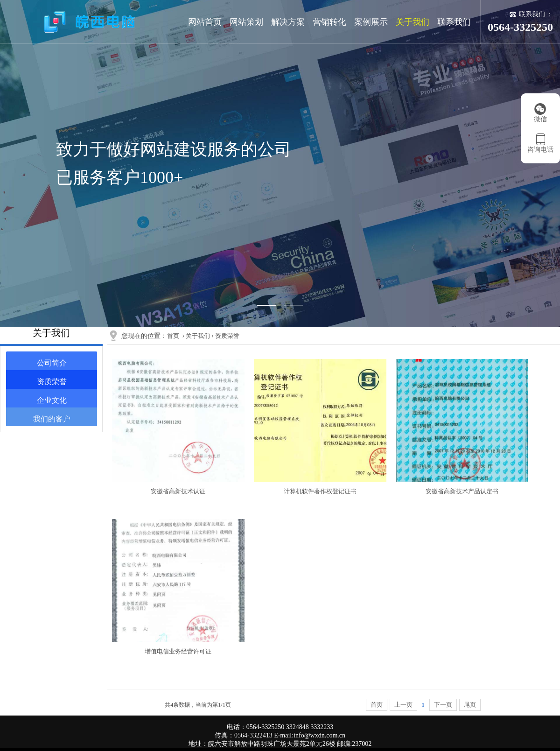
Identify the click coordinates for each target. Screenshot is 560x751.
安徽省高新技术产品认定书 (462, 491)
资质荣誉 (52, 382)
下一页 (443, 705)
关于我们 (413, 22)
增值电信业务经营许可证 (178, 651)
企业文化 (52, 400)
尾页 (470, 705)
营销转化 (329, 22)
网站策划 (246, 22)
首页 (173, 336)
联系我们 (454, 22)
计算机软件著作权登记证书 (320, 491)
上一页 (403, 705)
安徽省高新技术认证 (178, 491)
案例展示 (371, 22)
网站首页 (205, 22)
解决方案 (288, 22)
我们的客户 (52, 419)
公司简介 (52, 363)
